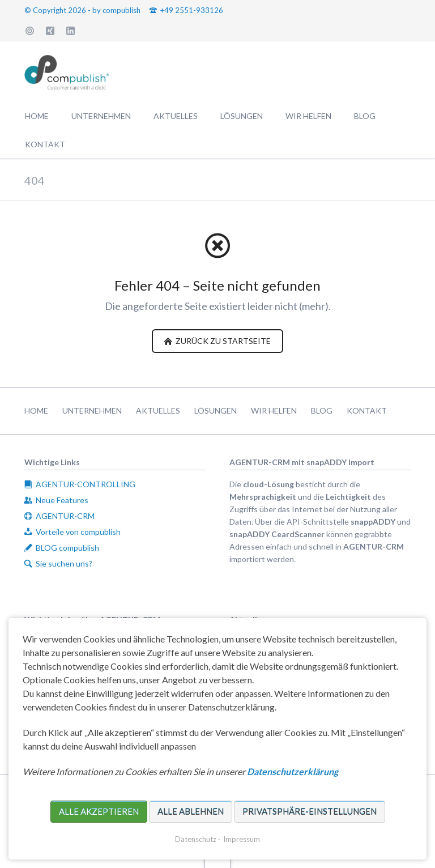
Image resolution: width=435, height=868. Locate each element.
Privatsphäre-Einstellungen (310, 811)
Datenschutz (196, 839)
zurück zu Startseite (222, 341)
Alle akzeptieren (99, 811)
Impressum (242, 839)
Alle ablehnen (191, 811)
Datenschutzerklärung (293, 771)
